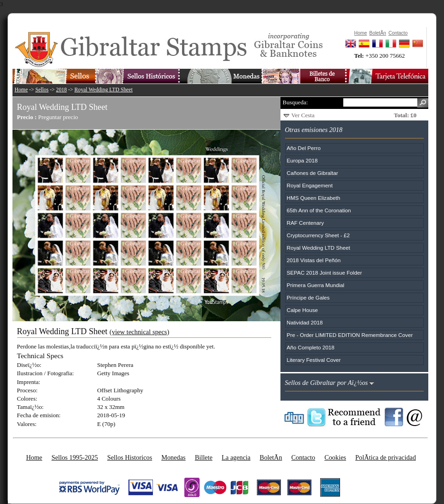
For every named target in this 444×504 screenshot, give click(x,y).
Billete (204, 457)
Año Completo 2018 (311, 347)
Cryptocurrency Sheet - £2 (318, 235)
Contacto (304, 457)
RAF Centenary (306, 223)
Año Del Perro (304, 148)
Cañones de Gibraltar (313, 173)
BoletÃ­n (271, 457)
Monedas (173, 457)
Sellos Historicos (130, 457)
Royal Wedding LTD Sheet (103, 90)
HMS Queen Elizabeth (314, 198)
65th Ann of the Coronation (319, 210)
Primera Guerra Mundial (316, 285)
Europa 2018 (302, 160)
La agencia (236, 457)
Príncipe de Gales (308, 297)
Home (21, 90)
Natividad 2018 (305, 322)
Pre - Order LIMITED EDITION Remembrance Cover (350, 335)
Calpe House (303, 310)
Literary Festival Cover (314, 360)
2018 (61, 90)
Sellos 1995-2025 (74, 457)
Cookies (335, 457)
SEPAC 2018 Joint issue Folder (325, 273)
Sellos (42, 90)
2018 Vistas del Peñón (314, 260)
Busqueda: (295, 102)
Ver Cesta (303, 115)
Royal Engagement (310, 185)
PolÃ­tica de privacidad (386, 457)
